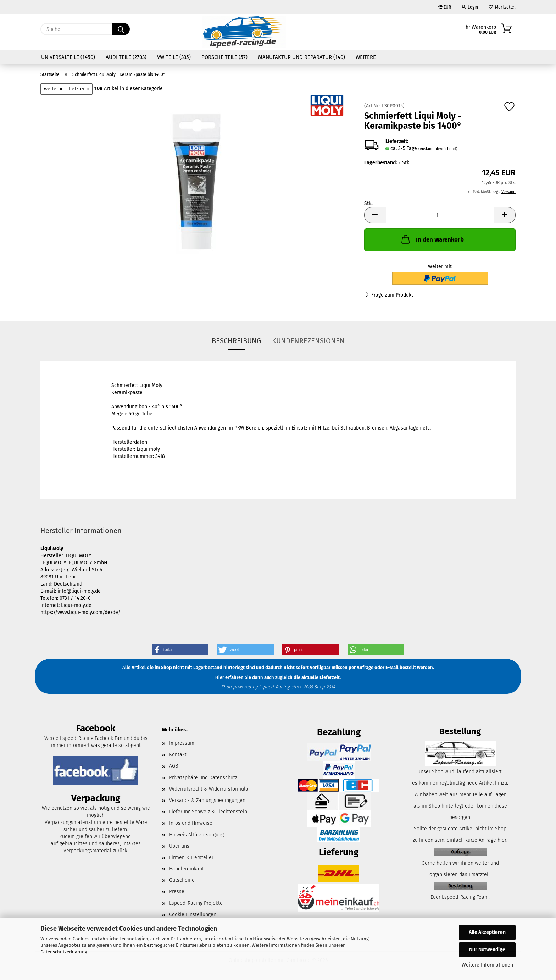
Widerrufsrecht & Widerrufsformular (210, 789)
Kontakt (178, 755)
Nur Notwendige (487, 950)
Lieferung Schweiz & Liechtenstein (208, 812)
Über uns (179, 846)
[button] (375, 215)
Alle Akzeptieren (487, 932)
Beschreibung (237, 341)
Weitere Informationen (487, 965)
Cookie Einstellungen (193, 915)
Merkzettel (502, 7)
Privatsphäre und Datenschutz (203, 778)
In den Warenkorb (432, 239)
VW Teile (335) (174, 57)
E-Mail (392, 668)
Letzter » (79, 89)
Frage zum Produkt (392, 295)
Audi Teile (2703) (126, 57)
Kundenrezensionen (308, 341)
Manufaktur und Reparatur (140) (302, 57)
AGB (174, 766)
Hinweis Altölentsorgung (196, 835)
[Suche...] (121, 29)
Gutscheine (182, 880)
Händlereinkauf (187, 869)
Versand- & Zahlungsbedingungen (207, 800)
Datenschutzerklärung (64, 952)
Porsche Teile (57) (224, 57)
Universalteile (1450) (68, 57)
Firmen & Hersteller (191, 857)
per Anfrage (361, 668)
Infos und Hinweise (191, 823)
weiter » (53, 89)
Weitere (366, 57)
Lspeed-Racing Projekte (196, 903)
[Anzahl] (440, 215)
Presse (177, 892)
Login (470, 7)
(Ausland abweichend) (438, 149)
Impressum (182, 743)
